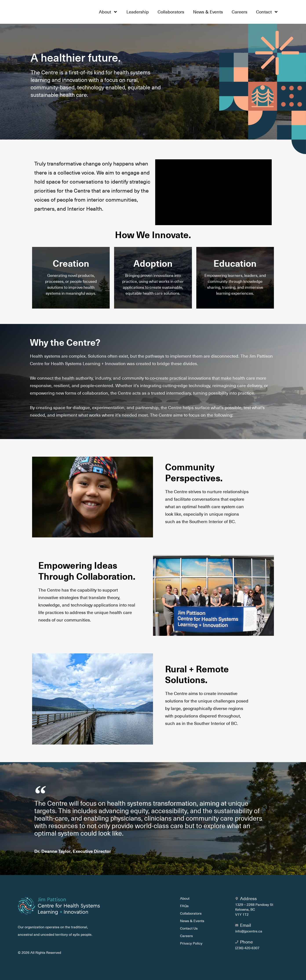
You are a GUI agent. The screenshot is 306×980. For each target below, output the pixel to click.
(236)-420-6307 (247, 948)
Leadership (138, 12)
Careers (240, 12)
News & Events (208, 12)
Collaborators (171, 12)
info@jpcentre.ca (249, 931)
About (108, 12)
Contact (267, 12)
